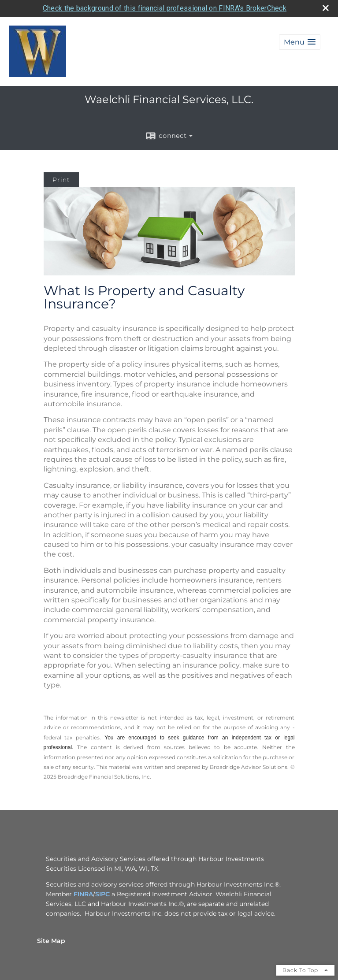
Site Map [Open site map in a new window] (51, 941)
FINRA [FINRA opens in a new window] (83, 894)
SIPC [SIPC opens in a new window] (102, 894)
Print (61, 180)
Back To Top (305, 970)
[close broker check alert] (326, 8)
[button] (300, 42)
